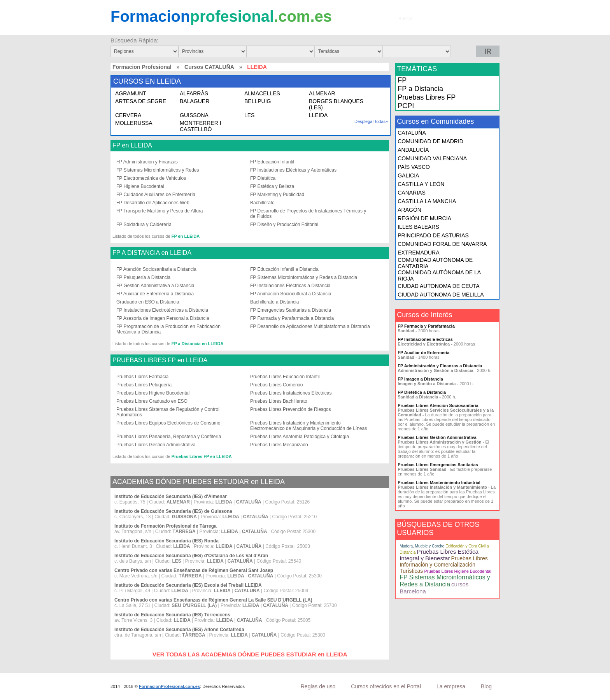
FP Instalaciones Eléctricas (425, 339)
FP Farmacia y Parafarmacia (426, 326)
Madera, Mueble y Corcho (422, 546)
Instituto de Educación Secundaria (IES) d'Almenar (171, 496)
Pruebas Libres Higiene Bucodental (153, 393)
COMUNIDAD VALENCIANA (432, 158)
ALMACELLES (262, 93)
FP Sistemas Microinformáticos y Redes (158, 170)
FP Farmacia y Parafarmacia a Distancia (292, 318)
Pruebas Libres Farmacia (142, 377)
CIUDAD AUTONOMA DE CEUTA (438, 286)
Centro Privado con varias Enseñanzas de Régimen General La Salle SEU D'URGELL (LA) (213, 600)
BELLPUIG (258, 101)
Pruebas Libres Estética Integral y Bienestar (439, 555)
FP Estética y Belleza (272, 186)
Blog (486, 686)
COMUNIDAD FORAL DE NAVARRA (442, 244)
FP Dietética (263, 178)
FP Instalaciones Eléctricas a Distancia (290, 286)
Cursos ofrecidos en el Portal (386, 686)
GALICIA (408, 175)
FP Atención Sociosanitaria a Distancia (156, 269)
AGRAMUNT (131, 93)
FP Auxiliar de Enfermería (423, 353)
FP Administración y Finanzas (147, 162)
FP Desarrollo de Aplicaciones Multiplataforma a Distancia (310, 326)
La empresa (451, 686)
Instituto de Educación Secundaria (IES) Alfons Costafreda (179, 630)
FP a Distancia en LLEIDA (198, 344)
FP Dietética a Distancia (422, 392)
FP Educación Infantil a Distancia (284, 269)
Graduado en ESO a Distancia (148, 302)
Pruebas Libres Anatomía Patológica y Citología (300, 437)
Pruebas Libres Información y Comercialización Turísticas (443, 565)
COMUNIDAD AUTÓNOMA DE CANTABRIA (435, 263)
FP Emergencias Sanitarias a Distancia (291, 310)
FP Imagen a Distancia (420, 379)
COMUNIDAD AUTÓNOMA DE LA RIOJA (439, 275)
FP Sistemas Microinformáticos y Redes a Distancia (304, 277)
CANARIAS (412, 193)
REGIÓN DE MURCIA (424, 218)
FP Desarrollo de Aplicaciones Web (153, 203)
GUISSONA (194, 115)
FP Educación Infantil (272, 162)
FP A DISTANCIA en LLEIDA (152, 253)
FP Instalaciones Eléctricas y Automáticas (293, 170)
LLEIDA (318, 115)
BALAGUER (195, 101)
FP (402, 80)
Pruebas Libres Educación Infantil (285, 377)
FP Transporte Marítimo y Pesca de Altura (160, 211)
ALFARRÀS (194, 93)
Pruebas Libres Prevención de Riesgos (290, 409)
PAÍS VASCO (414, 167)
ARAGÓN (409, 210)
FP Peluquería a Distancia (143, 277)
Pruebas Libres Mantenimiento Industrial (439, 482)
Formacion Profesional (142, 67)
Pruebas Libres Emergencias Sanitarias (438, 465)
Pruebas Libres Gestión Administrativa (156, 445)
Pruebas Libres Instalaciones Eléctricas (291, 393)
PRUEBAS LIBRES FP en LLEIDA (160, 360)
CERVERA (128, 115)
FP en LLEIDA (132, 146)
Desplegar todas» (371, 121)
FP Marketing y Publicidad (277, 195)
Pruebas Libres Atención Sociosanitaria (438, 405)
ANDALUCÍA (413, 150)
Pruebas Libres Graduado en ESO (152, 401)
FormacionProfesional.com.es (169, 686)
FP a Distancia (420, 89)
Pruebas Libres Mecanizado (279, 445)
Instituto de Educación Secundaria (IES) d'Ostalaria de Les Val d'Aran (191, 556)
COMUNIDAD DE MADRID (430, 141)
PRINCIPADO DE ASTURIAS (433, 235)
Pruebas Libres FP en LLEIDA (202, 456)
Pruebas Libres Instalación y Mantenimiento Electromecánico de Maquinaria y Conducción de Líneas (309, 426)
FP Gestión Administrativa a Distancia (155, 286)
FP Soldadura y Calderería (144, 225)
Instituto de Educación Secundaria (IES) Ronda (167, 541)
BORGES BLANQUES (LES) (336, 104)
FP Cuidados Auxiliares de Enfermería (156, 195)
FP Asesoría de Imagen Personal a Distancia (163, 318)
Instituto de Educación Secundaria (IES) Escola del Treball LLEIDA (188, 585)
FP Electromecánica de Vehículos (151, 178)
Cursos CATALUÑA (209, 67)
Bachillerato (262, 203)
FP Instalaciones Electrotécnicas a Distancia (162, 310)
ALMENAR (322, 93)
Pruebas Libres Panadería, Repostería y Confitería (169, 437)
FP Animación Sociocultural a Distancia (291, 294)
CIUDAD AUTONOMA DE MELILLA (441, 295)
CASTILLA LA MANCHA (427, 201)
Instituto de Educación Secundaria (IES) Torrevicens (172, 615)
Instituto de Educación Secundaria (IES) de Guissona (173, 511)
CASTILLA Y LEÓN (421, 184)
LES (249, 115)
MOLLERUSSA (134, 123)
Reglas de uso (318, 686)
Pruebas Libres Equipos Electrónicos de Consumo (168, 423)
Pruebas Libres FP (427, 97)
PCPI (406, 106)
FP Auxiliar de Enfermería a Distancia (155, 294)
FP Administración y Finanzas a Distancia (440, 366)
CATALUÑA (412, 133)
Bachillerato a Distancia (274, 302)
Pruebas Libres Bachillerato (279, 401)
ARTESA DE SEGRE (141, 101)
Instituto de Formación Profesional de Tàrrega (166, 526)
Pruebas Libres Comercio (276, 385)
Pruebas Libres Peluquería (144, 385)
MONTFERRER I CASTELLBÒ (201, 126)
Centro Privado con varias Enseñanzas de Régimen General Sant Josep (194, 570)
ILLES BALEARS (418, 227)
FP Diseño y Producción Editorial (284, 225)
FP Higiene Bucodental (140, 186)
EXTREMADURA (418, 253)
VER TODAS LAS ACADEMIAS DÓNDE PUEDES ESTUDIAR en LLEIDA (250, 654)
